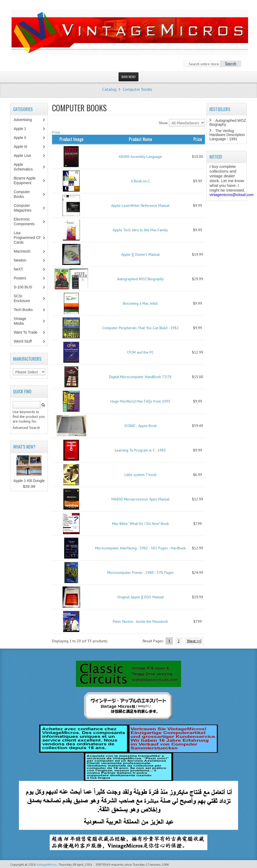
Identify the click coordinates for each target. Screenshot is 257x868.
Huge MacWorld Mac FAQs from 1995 (140, 401)
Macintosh (25, 251)
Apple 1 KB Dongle (29, 481)
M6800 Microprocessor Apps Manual (140, 499)
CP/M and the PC (140, 352)
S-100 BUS (26, 287)
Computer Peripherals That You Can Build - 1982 (140, 328)
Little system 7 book (140, 475)
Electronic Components (27, 222)
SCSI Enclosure (25, 298)
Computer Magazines (26, 208)
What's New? (24, 447)
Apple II (23, 138)
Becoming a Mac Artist (140, 303)
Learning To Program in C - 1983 (140, 450)
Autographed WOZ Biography (140, 279)
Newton (20, 260)
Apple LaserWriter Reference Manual (140, 205)
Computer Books (137, 89)
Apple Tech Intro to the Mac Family (140, 230)
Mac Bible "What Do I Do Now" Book (140, 524)
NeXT (18, 269)
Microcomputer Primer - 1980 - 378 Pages (140, 573)
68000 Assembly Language (140, 157)
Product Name (140, 139)
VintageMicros (47, 864)
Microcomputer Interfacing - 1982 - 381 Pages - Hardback (140, 548)
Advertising (25, 120)
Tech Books (27, 310)
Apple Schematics (26, 167)
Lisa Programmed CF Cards (27, 238)
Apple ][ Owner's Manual (140, 254)
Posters (23, 278)
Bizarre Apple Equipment (25, 180)
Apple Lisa (26, 155)
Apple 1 (23, 129)
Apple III (23, 147)
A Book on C (140, 181)
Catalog (109, 89)
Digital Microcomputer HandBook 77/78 (140, 377)
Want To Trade (25, 332)
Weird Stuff (25, 341)
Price (56, 132)
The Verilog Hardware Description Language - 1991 (227, 135)
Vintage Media (21, 321)
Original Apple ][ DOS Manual (140, 597)
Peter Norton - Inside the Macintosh (140, 621)
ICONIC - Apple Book (140, 426)
